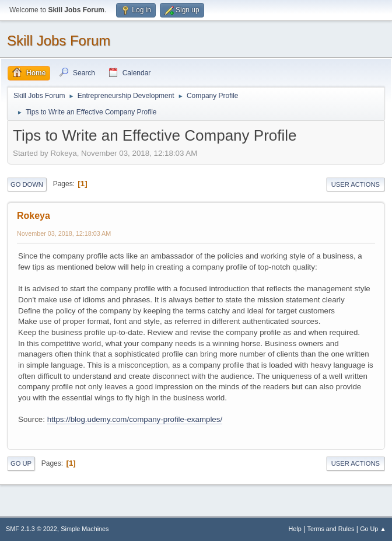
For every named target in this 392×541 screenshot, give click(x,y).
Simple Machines (85, 529)
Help (295, 529)
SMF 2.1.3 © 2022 (32, 529)
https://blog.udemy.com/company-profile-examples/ (135, 419)
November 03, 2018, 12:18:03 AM (64, 233)
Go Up (21, 463)
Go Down (27, 184)
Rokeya (34, 216)
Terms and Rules (331, 529)
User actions (356, 184)
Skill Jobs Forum (59, 41)
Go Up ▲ (373, 529)
